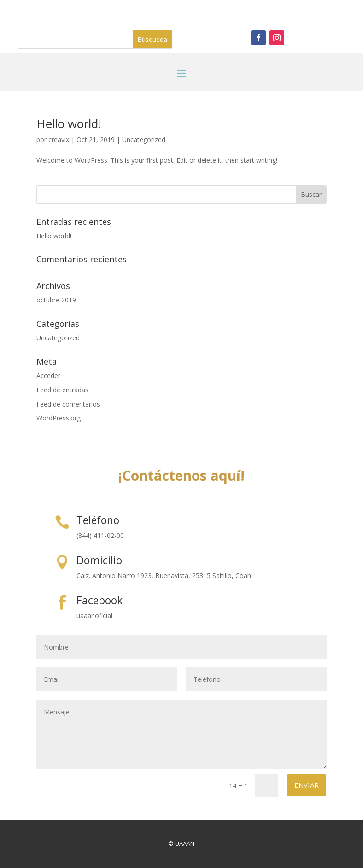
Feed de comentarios (68, 404)
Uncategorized (144, 139)
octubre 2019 (56, 300)
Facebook (100, 600)
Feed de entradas (62, 390)
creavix (59, 139)
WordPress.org (59, 418)
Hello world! (69, 124)
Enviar (307, 785)
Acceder (48, 375)
